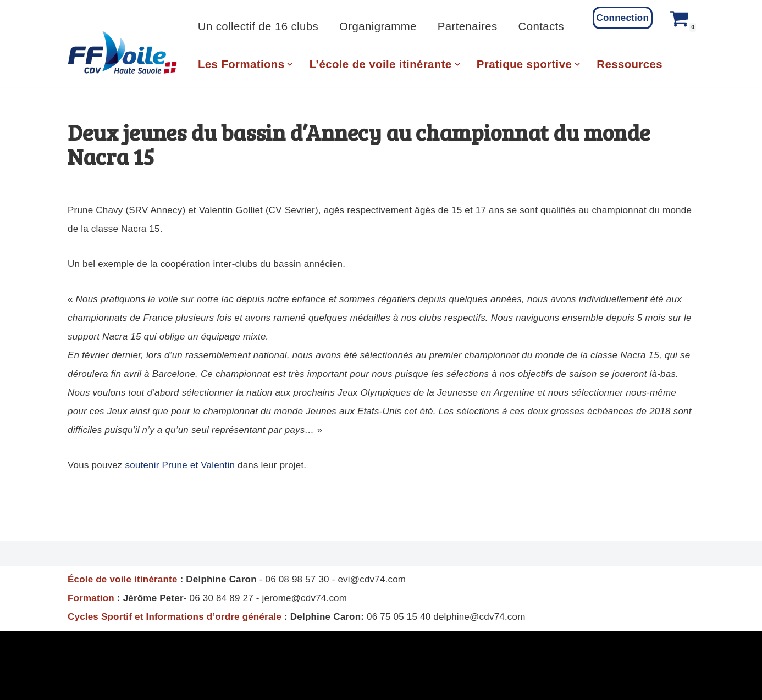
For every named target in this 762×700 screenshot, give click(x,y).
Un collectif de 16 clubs (258, 26)
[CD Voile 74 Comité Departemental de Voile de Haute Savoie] (123, 52)
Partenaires (468, 26)
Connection (623, 18)
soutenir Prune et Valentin (180, 465)
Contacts (542, 26)
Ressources (630, 64)
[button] (290, 64)
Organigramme (378, 26)
